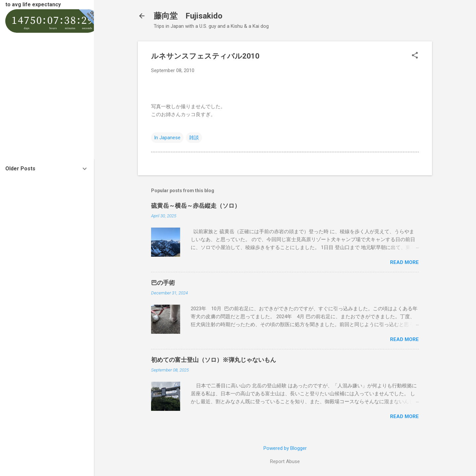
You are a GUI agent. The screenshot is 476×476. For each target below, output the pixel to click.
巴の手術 (163, 283)
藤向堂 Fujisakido (188, 16)
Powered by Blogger (285, 448)
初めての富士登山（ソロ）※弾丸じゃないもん (214, 360)
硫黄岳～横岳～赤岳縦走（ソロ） (196, 206)
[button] (415, 56)
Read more (404, 262)
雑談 (194, 138)
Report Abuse (285, 461)
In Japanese (167, 138)
